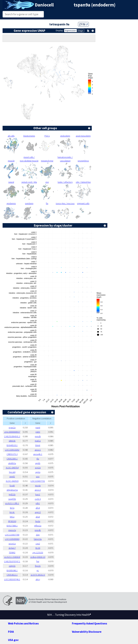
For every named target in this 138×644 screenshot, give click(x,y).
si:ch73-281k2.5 (38, 575)
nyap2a (12, 428)
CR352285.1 (12, 459)
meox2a (12, 530)
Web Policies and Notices (23, 623)
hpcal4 (12, 472)
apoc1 (38, 450)
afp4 (38, 508)
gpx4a (38, 486)
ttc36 (38, 548)
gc (38, 570)
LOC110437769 (12, 535)
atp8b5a (12, 463)
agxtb (38, 463)
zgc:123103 (38, 552)
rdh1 (38, 503)
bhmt (38, 445)
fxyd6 (12, 486)
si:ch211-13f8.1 (12, 503)
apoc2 (38, 490)
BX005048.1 (12, 570)
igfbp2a (38, 526)
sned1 (12, 476)
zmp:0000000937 (12, 432)
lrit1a (12, 517)
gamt (38, 428)
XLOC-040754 (12, 468)
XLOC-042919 (12, 481)
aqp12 (38, 512)
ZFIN (83, 24)
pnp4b (38, 530)
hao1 (38, 494)
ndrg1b (12, 566)
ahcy (38, 579)
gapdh (38, 436)
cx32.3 (38, 499)
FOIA (11, 632)
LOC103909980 (12, 539)
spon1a (12, 544)
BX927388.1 (12, 526)
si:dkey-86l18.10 (38, 557)
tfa (38, 459)
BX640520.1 (12, 445)
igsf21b (12, 494)
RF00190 (12, 521)
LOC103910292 (12, 450)
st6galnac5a (12, 490)
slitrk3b (12, 441)
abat (38, 517)
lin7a (12, 508)
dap (38, 535)
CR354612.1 (12, 575)
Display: (60, 30)
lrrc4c (12, 512)
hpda (38, 521)
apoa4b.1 (38, 454)
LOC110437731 (38, 481)
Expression (70, 31)
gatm (38, 432)
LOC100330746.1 (12, 579)
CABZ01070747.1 (12, 561)
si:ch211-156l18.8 (12, 557)
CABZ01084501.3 (12, 436)
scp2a (38, 468)
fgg (38, 561)
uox (38, 476)
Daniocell (44, 5)
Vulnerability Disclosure (87, 632)
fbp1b (38, 566)
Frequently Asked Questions (89, 623)
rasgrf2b (12, 499)
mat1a (38, 441)
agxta (38, 472)
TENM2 (12, 552)
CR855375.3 (12, 454)
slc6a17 (12, 548)
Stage (80, 31)
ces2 (38, 544)
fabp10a (38, 539)
